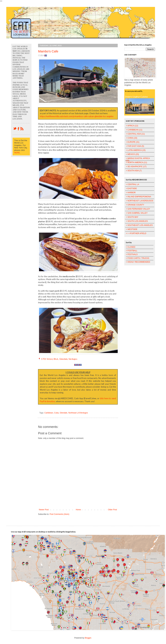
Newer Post (44, 510)
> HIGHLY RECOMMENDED (138, 262)
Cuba (56, 413)
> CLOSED (131, 247)
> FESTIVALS (132, 254)
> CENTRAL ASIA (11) (135, 134)
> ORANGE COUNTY (135, 205)
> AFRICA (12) (132, 126)
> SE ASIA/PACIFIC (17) (136, 167)
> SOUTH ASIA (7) (134, 171)
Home (78, 510)
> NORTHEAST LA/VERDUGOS (140, 201)
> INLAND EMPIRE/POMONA (138, 197)
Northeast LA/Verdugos (78, 413)
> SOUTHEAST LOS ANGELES (139, 225)
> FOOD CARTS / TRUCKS (138, 258)
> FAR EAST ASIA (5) (135, 146)
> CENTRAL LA (132, 184)
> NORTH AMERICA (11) (136, 162)
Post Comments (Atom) (59, 514)
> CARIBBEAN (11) (134, 130)
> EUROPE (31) (133, 142)
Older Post (112, 510)
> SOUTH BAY (132, 217)
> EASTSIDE (131, 189)
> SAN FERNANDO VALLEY (138, 209)
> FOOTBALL (132, 251)
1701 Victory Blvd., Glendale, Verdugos (59, 359)
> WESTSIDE (132, 229)
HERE (17, 153)
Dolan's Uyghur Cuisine (136, 97)
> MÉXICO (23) (132, 154)
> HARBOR (131, 193)
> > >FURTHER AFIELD (136, 233)
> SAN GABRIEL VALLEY (137, 213)
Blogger (88, 638)
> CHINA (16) (132, 138)
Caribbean (49, 413)
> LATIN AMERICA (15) (136, 150)
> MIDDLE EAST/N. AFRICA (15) (138, 159)
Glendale (63, 413)
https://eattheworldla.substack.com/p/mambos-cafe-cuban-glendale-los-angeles (77, 116)
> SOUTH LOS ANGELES (137, 221)
